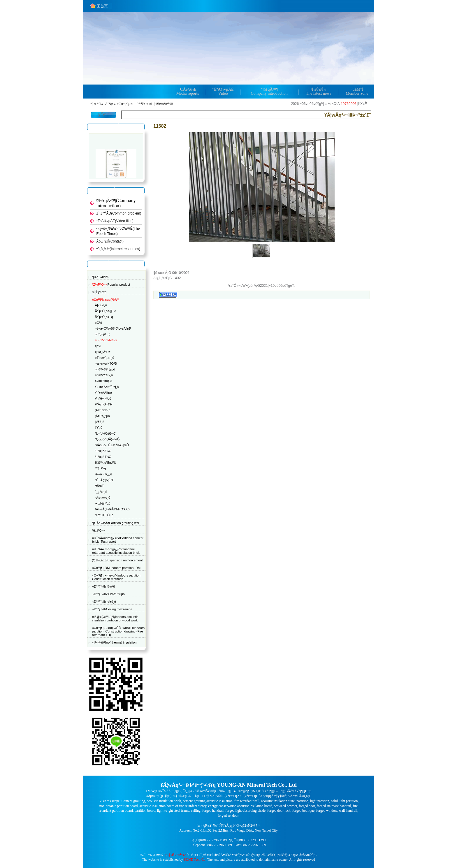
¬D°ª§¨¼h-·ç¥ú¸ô (104, 602)
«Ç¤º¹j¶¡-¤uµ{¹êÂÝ (131, 104)
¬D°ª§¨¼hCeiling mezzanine (112, 609)
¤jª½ (98, 346)
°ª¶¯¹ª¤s (101, 468)
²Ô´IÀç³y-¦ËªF (105, 480)
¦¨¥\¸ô (99, 428)
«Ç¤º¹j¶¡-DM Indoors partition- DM (116, 568)
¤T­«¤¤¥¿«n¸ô (105, 358)
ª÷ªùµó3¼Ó (103, 451)
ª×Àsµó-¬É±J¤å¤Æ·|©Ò (112, 445)
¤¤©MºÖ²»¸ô (104, 375)
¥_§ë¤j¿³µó (103, 398)
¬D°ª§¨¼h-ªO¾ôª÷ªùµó (108, 594)
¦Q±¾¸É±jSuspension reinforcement (117, 560)
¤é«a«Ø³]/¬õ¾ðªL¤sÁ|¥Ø (113, 328)
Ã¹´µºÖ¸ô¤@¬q (106, 311)
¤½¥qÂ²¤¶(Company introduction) (116, 203)
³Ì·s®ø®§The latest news (318, 91)
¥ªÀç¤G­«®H (104, 404)
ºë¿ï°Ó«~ (99, 530)
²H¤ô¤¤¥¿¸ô (104, 474)
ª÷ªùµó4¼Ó (103, 457)
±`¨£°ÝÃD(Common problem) (119, 213)
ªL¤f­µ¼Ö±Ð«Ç (105, 433)
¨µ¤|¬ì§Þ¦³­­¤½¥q (175, 855)
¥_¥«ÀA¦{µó (103, 393)
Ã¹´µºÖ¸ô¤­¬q (104, 317)
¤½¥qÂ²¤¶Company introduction (269, 91)
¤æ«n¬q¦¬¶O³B (106, 363)
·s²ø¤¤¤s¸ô (103, 498)
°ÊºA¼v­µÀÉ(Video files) (115, 221)
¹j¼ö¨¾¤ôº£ (100, 277)
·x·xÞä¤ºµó (103, 503)
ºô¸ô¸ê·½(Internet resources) (118, 249)
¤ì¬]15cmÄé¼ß (161, 104)
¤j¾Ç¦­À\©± (103, 352)
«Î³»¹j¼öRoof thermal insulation (114, 642)
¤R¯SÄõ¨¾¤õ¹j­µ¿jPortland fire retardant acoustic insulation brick (116, 551)
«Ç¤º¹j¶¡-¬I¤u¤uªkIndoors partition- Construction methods (117, 577)
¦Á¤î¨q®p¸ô (103, 410)
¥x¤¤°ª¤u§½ (104, 381)
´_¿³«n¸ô (101, 492)
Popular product (111, 284)
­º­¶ (92, 104)
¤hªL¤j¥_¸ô (103, 334)
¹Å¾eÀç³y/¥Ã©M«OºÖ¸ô (112, 509)
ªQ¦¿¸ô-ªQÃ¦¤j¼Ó (107, 439)
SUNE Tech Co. (195, 860)
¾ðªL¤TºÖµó (104, 515)
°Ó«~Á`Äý (105, 104)
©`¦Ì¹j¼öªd (99, 292)
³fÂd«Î (99, 486)
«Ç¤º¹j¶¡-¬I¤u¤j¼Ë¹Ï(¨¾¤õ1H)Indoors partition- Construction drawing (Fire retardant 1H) (118, 631)
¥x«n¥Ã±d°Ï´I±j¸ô (107, 387)
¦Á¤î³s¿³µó (102, 416)
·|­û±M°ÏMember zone (357, 91)
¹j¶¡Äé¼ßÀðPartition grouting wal (116, 523)
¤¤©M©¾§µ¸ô (105, 369)
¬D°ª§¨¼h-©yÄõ (104, 586)
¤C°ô (99, 323)
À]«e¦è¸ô (101, 305)
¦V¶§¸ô (100, 422)
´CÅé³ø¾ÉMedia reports (188, 91)
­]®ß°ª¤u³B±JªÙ (106, 463)
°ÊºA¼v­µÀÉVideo (223, 91)
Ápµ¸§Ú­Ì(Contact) (110, 241)
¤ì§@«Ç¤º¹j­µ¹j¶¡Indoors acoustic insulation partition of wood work (115, 619)
